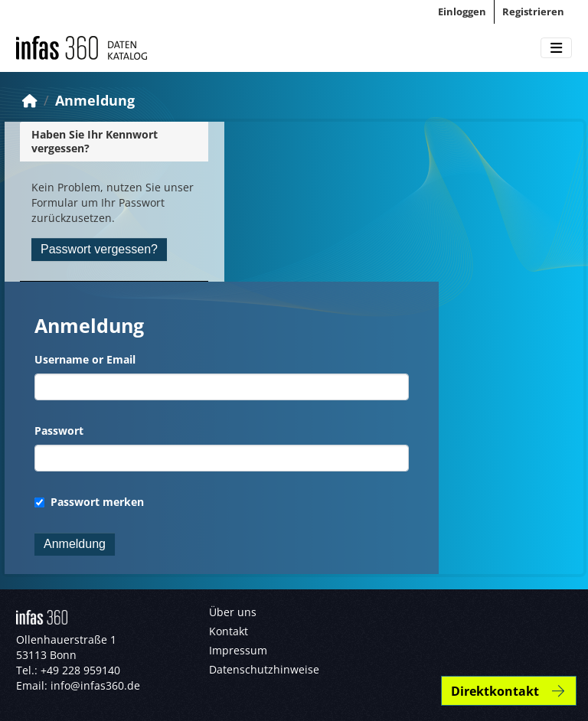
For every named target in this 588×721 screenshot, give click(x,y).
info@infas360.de (95, 685)
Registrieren (533, 11)
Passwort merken (89, 502)
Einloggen (462, 11)
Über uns (233, 612)
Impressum (238, 650)
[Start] (30, 100)
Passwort (59, 431)
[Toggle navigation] (556, 48)
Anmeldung (95, 100)
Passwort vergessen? (99, 249)
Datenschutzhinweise (264, 669)
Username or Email (85, 359)
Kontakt (229, 631)
